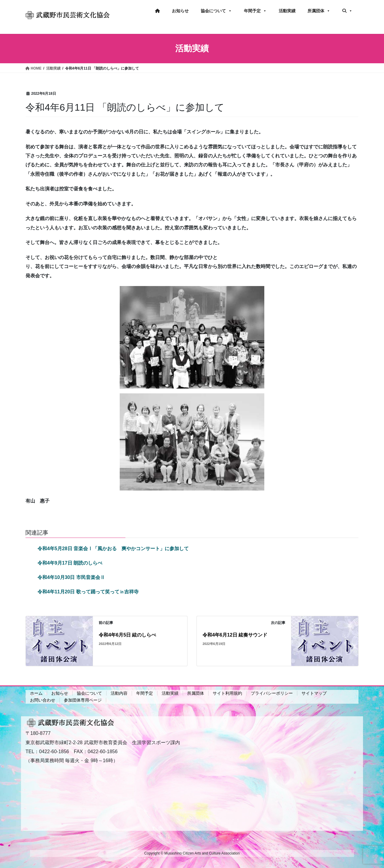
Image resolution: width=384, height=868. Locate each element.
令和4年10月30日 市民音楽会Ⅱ (71, 577)
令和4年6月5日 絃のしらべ (127, 635)
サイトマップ (314, 693)
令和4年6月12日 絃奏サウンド (235, 635)
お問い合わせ (43, 700)
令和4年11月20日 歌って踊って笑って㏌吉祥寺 (88, 592)
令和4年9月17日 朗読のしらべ (70, 563)
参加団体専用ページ (83, 700)
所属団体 (319, 11)
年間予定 (255, 11)
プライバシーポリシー (272, 693)
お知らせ (180, 11)
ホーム (36, 693)
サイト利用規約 (227, 693)
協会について (216, 11)
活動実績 (287, 11)
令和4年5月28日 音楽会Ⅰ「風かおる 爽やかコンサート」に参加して (113, 549)
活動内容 (119, 693)
